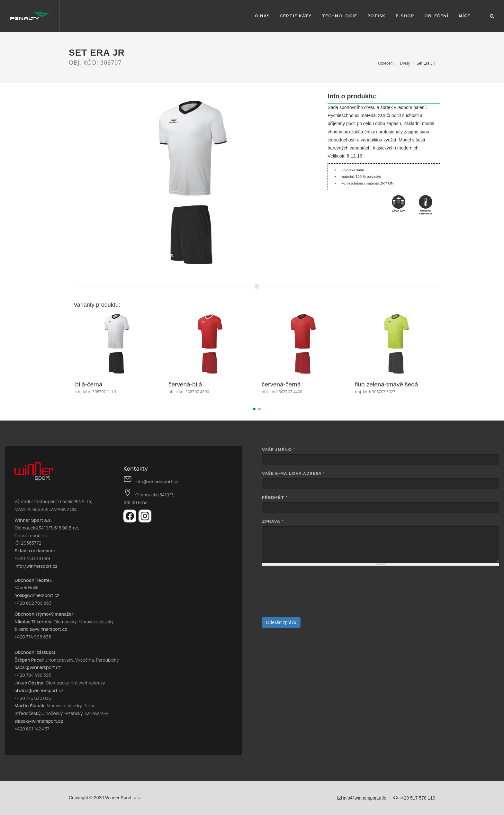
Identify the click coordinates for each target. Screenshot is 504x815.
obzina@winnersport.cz (39, 690)
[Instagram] (145, 521)
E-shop (405, 16)
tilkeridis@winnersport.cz (41, 629)
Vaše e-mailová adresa (293, 473)
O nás (262, 16)
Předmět (275, 498)
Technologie (339, 16)
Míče (464, 16)
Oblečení (436, 16)
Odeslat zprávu (281, 622)
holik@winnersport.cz (37, 595)
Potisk (376, 16)
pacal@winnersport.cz (38, 667)
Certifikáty (296, 16)
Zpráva (273, 521)
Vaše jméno (279, 450)
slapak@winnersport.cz (39, 721)
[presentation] (288, 594)
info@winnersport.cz (36, 566)
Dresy (405, 63)
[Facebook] (131, 521)
